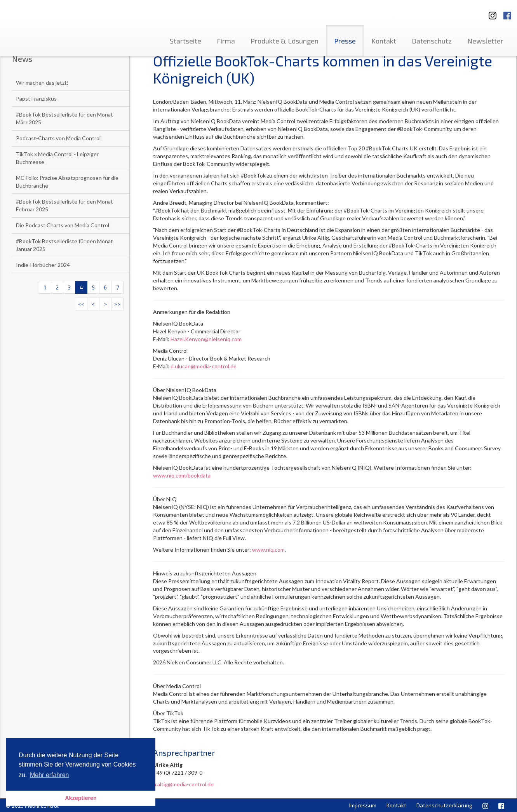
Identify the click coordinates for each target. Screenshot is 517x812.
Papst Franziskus (36, 98)
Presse (345, 41)
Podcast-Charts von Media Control (58, 138)
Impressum (363, 805)
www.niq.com (268, 550)
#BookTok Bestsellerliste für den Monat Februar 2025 (64, 205)
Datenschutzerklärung (444, 805)
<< (81, 304)
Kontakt (384, 41)
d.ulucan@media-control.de (204, 366)
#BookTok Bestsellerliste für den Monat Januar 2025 (64, 245)
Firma (226, 41)
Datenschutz (432, 41)
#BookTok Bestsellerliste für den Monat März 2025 (64, 118)
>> (117, 304)
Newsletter (485, 41)
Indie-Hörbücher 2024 (43, 265)
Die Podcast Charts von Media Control (63, 225)
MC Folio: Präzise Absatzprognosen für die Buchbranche (67, 182)
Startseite (185, 41)
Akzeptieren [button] (81, 798)
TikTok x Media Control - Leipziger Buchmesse (57, 158)
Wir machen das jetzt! (42, 83)
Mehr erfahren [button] (50, 775)
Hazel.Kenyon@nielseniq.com (206, 339)
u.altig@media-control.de (183, 784)
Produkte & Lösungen (285, 41)
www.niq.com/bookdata (182, 475)
